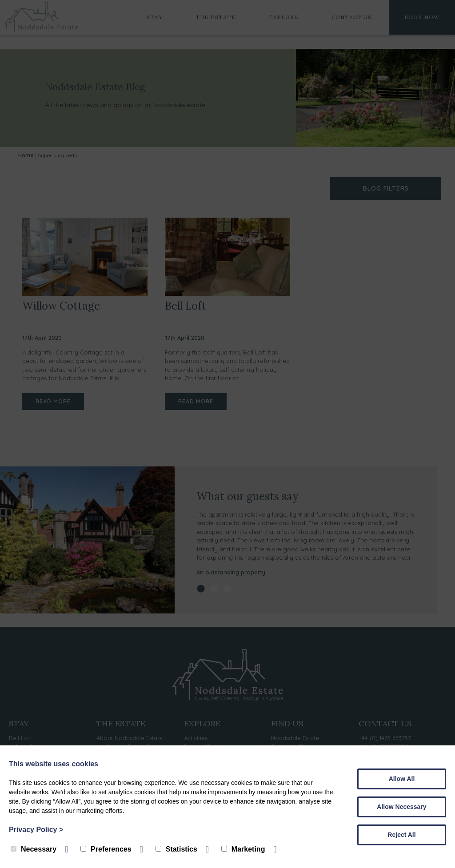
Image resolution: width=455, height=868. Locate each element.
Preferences (106, 849)
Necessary (34, 849)
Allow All (402, 779)
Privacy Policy (36, 830)
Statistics (176, 849)
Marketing (243, 849)
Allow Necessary (401, 807)
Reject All (401, 835)
